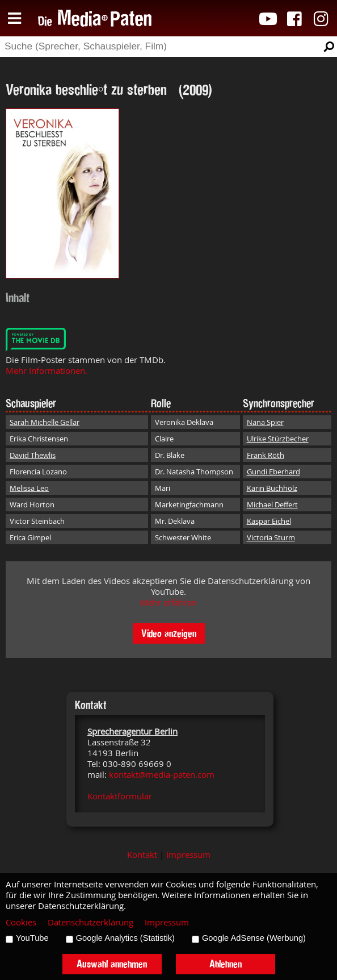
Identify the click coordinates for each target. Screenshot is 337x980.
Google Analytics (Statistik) (125, 938)
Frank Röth (266, 455)
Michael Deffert (272, 504)
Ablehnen (226, 964)
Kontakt (142, 855)
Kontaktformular (120, 796)
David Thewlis (33, 455)
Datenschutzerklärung (90, 922)
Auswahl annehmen (112, 964)
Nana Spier (265, 422)
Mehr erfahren (168, 602)
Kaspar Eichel (269, 521)
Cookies (21, 922)
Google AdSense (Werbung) (254, 938)
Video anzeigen (169, 633)
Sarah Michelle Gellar (45, 422)
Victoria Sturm (271, 537)
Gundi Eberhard (273, 472)
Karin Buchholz (272, 488)
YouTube (32, 938)
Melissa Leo (29, 488)
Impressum (188, 855)
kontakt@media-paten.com (162, 775)
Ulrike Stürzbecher (278, 439)
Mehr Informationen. (47, 371)
